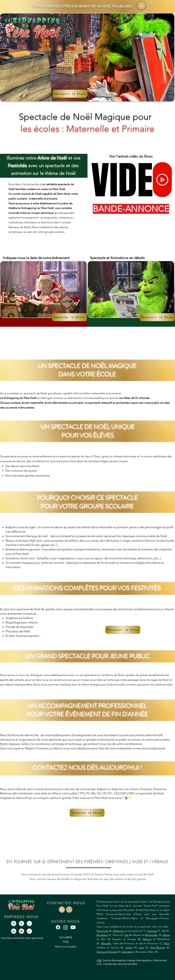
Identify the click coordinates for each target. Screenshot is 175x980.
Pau (126, 935)
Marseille (106, 943)
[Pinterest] (22, 931)
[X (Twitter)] (22, 923)
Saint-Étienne (158, 947)
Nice (167, 943)
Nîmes (166, 935)
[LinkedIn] (14, 931)
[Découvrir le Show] (70, 94)
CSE (99, 961)
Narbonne (119, 931)
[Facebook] (14, 923)
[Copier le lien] (29, 931)
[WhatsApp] (29, 923)
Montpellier (151, 935)
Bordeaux (102, 935)
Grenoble (127, 952)
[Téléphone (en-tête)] (141, 5)
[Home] (162, 180)
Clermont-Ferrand (107, 952)
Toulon (129, 947)
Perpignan (102, 931)
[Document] (62, 910)
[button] (70, 317)
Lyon (141, 947)
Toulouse (152, 931)
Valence (147, 939)
